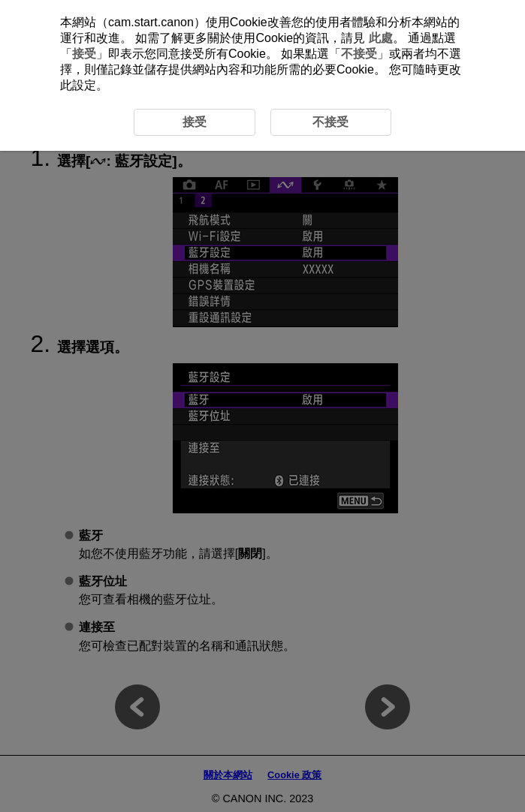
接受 (84, 54)
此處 (381, 38)
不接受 (359, 54)
